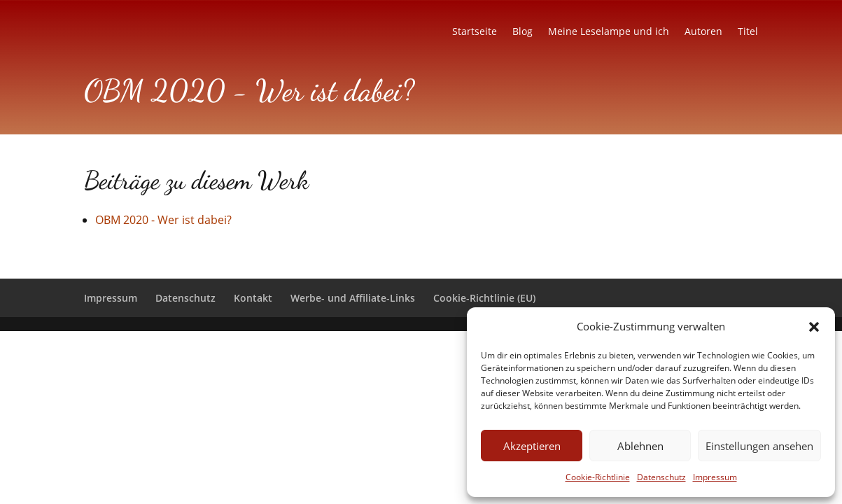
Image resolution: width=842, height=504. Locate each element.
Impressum (715, 477)
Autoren (703, 32)
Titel (748, 32)
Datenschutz (661, 477)
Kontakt (253, 298)
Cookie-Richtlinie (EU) (484, 298)
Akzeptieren (532, 446)
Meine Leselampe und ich (609, 32)
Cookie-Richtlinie (598, 477)
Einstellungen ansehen (759, 446)
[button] (814, 327)
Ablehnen (640, 446)
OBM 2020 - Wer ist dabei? (163, 220)
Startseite (475, 32)
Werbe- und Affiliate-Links (353, 298)
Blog (522, 32)
